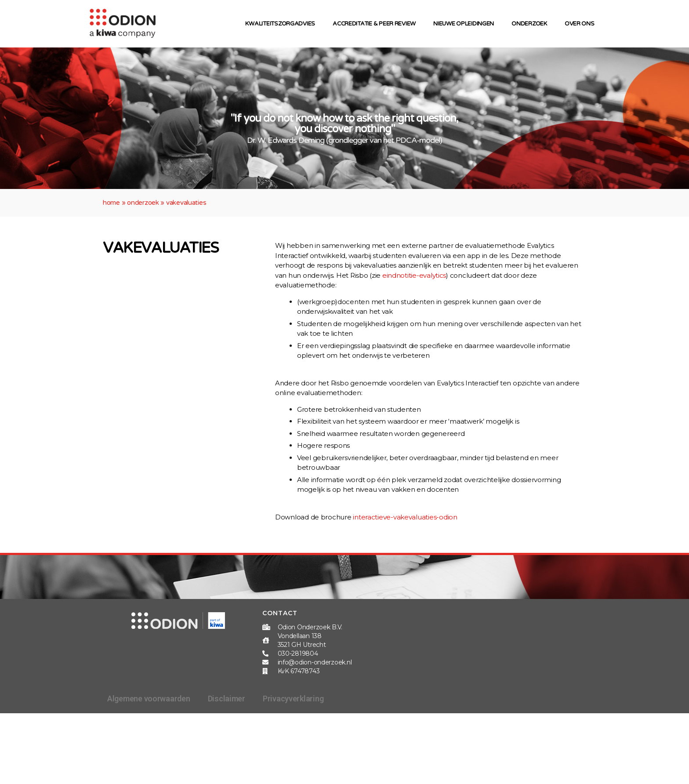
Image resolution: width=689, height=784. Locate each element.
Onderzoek (531, 24)
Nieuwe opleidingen (466, 24)
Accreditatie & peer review (376, 24)
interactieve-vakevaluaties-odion (405, 517)
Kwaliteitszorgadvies (282, 24)
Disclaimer (227, 699)
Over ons (582, 24)
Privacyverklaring (293, 699)
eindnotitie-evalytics (414, 275)
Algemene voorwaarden (149, 699)
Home (111, 203)
